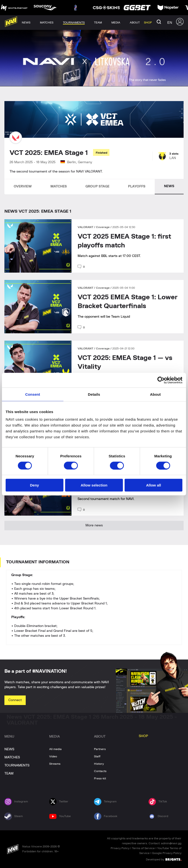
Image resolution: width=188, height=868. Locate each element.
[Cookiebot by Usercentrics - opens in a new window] (161, 380)
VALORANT (86, 227)
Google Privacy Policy (167, 853)
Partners (100, 749)
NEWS (169, 186)
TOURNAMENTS (17, 765)
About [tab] (155, 394)
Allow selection (94, 485)
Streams (55, 764)
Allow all (154, 485)
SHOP (143, 736)
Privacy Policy (120, 848)
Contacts (100, 771)
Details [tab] (94, 394)
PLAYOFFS (137, 186)
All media (55, 749)
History (99, 764)
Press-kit (100, 778)
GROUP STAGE (97, 186)
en (170, 23)
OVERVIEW (23, 186)
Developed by (164, 859)
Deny (34, 485)
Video (53, 756)
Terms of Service (143, 848)
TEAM (9, 774)
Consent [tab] (33, 394)
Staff (97, 756)
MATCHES (59, 186)
